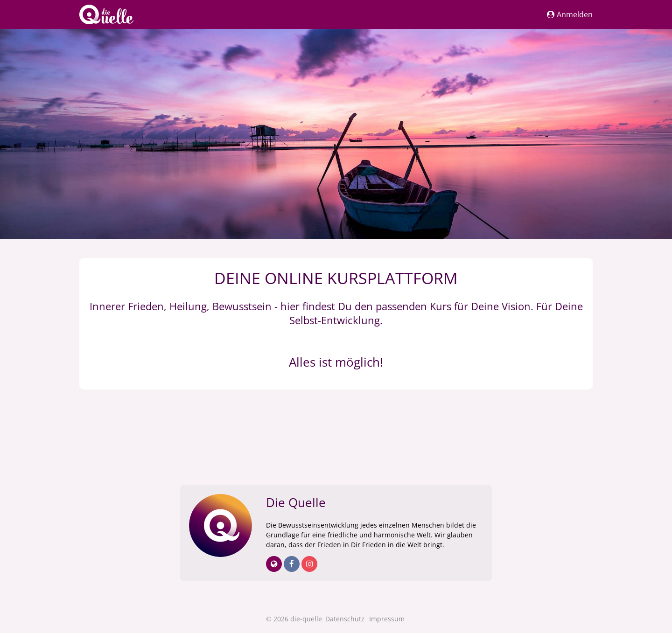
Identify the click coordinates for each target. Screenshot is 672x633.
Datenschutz (345, 619)
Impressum (387, 619)
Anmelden (570, 14)
